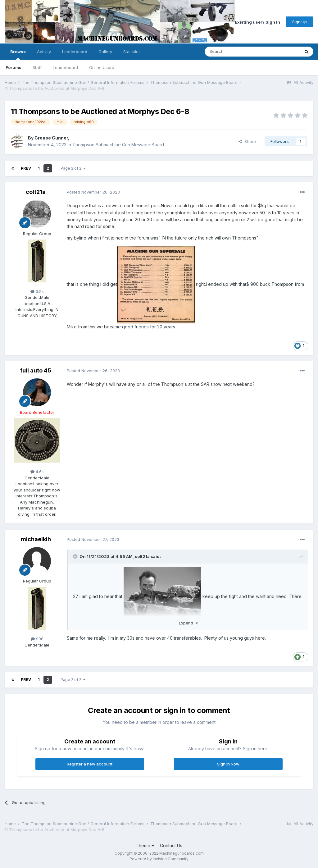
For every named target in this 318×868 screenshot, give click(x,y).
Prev (26, 168)
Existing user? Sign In (257, 22)
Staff (37, 67)
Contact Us (171, 845)
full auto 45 (36, 370)
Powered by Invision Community (159, 859)
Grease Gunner (51, 138)
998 (37, 639)
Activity (44, 52)
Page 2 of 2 (73, 168)
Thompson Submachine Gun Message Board (118, 145)
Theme (145, 845)
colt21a (36, 192)
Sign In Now (228, 764)
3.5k (37, 291)
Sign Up (300, 22)
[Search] (236, 52)
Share (247, 141)
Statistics (132, 52)
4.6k (37, 472)
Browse (18, 54)
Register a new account (90, 764)
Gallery (105, 52)
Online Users (102, 67)
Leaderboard (65, 67)
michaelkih (36, 539)
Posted (93, 192)
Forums (14, 67)
